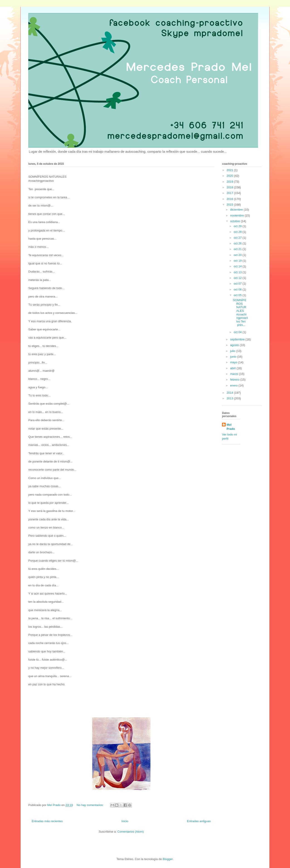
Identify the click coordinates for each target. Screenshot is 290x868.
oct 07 (238, 284)
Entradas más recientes (47, 821)
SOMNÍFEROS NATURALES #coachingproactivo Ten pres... (240, 312)
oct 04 (238, 332)
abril (233, 368)
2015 (230, 205)
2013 (230, 398)
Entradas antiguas (199, 821)
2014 (230, 393)
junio (234, 357)
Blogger (168, 859)
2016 (230, 199)
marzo (235, 374)
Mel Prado (231, 427)
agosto (235, 345)
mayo (234, 362)
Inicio (125, 821)
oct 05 (238, 295)
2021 (230, 170)
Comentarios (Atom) (130, 832)
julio (233, 351)
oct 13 (238, 272)
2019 (230, 182)
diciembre (237, 210)
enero (234, 385)
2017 (230, 193)
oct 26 (238, 243)
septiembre (238, 339)
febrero (235, 380)
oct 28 (238, 232)
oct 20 (238, 255)
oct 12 (238, 278)
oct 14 (238, 266)
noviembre (237, 215)
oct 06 (238, 289)
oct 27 (238, 238)
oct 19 (238, 261)
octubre (236, 221)
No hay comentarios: (91, 805)
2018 (230, 187)
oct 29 (238, 226)
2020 (230, 176)
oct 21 (238, 249)
